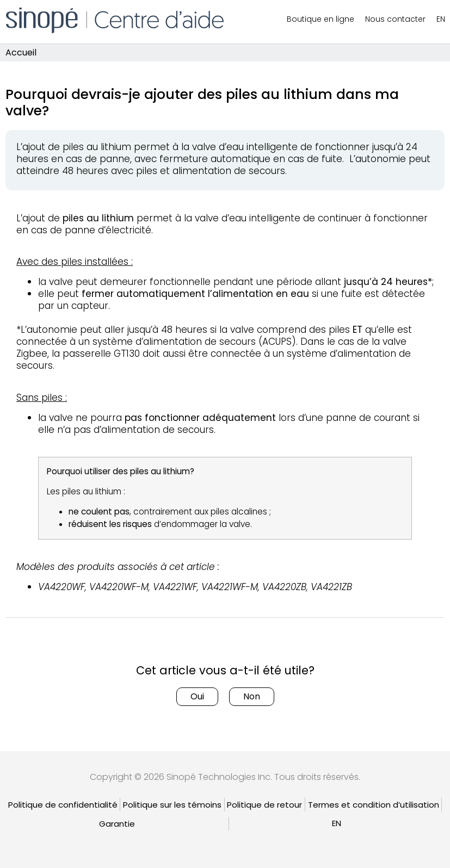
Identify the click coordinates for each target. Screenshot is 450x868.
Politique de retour (264, 805)
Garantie (117, 824)
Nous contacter (395, 19)
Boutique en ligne (320, 19)
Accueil (21, 52)
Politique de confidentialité (63, 805)
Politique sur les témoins (172, 805)
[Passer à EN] (337, 823)
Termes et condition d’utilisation (374, 805)
